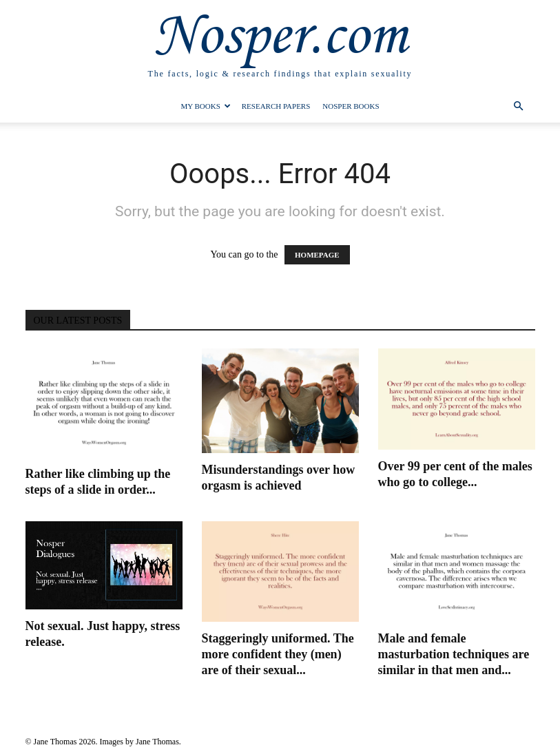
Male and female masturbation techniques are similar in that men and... (454, 654)
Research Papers (276, 106)
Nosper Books (351, 106)
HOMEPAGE (317, 255)
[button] (519, 106)
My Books (205, 106)
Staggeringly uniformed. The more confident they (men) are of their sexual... (278, 654)
